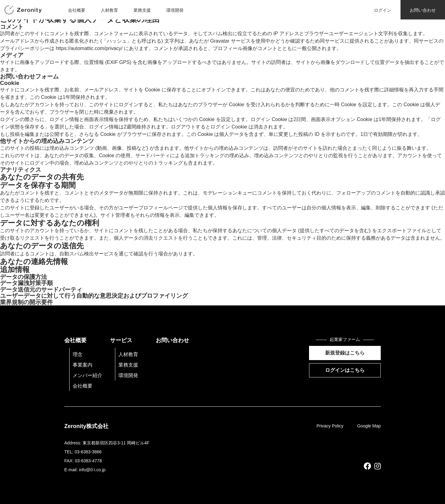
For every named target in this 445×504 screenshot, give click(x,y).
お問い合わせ (423, 10)
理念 (78, 354)
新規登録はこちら (345, 353)
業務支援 (142, 10)
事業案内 (83, 365)
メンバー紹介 (87, 375)
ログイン (383, 10)
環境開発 (175, 10)
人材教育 (109, 10)
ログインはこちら (345, 370)
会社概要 (77, 10)
